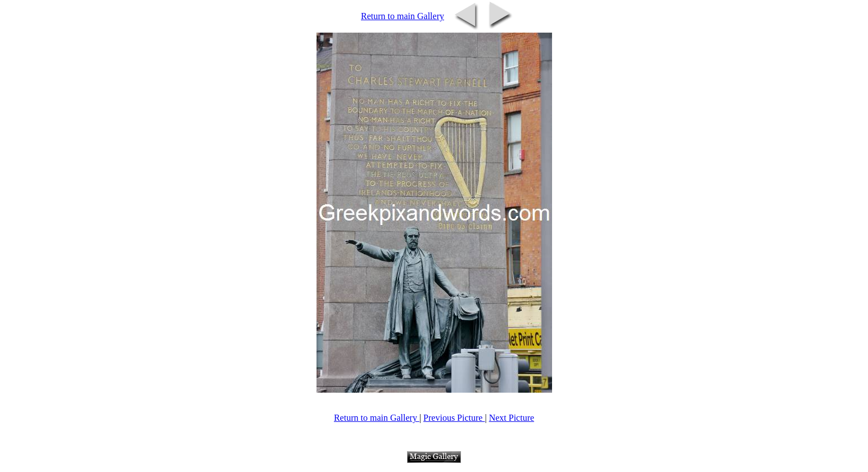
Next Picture (512, 418)
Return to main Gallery (403, 16)
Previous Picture (454, 418)
